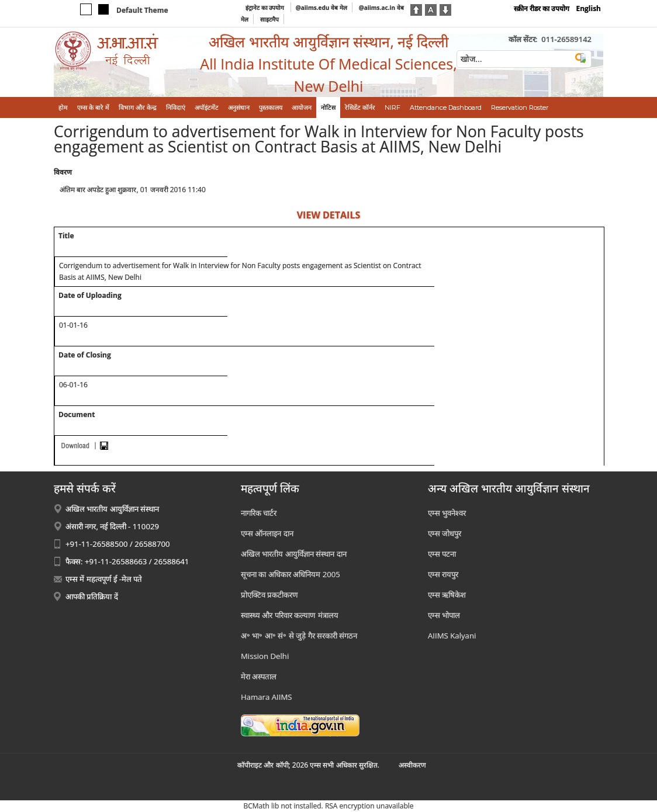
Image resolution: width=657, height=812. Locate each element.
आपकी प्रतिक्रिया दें (92, 596)
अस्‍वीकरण (412, 765)
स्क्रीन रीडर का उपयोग (542, 8)
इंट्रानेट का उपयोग (266, 8)
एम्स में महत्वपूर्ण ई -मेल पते (104, 579)
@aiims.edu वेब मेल (321, 8)
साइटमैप (269, 19)
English (588, 8)
